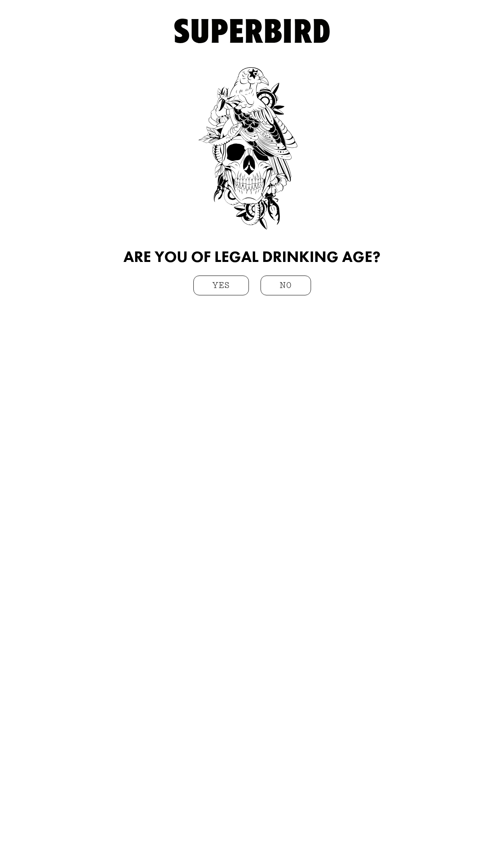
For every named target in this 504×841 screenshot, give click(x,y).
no (286, 286)
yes (221, 286)
